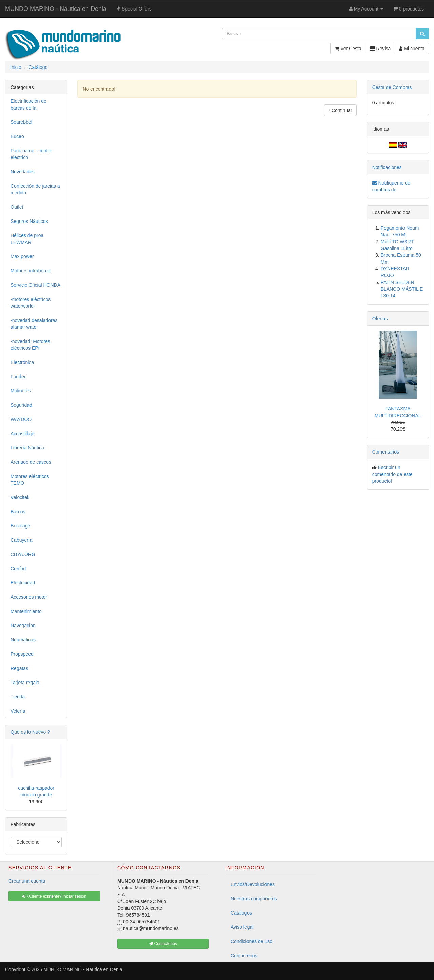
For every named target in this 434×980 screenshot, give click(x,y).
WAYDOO (21, 419)
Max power (22, 256)
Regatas (19, 668)
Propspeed (22, 654)
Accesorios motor (29, 597)
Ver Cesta (348, 49)
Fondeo (18, 377)
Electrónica (22, 362)
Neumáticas (23, 640)
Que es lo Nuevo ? (30, 732)
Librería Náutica (27, 448)
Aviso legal (242, 927)
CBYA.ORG (23, 554)
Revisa (380, 49)
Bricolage (20, 526)
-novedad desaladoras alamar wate (34, 324)
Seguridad (21, 405)
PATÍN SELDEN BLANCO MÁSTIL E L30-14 (402, 289)
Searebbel (21, 122)
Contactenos (244, 956)
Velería (18, 711)
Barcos (18, 512)
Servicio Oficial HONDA (35, 285)
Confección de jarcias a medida (35, 189)
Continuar (340, 110)
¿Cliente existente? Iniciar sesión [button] (54, 896)
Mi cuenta (412, 49)
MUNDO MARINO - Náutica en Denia (56, 9)
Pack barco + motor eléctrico (31, 154)
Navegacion (23, 626)
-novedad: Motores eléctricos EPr (30, 345)
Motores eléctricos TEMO (30, 480)
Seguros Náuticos (29, 221)
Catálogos (241, 913)
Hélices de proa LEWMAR (27, 239)
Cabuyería (22, 540)
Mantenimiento (26, 611)
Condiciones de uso (251, 941)
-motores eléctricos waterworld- (31, 303)
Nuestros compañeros (254, 899)
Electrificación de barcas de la (28, 104)
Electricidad (23, 583)
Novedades (23, 172)
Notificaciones (387, 167)
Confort (18, 569)
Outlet (17, 207)
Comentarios (386, 452)
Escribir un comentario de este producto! (392, 474)
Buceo (17, 136)
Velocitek (20, 497)
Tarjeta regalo (25, 683)
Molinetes (21, 391)
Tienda (18, 697)
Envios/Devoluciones (253, 884)
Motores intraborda (31, 271)
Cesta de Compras (392, 87)
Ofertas (380, 319)
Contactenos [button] (163, 944)
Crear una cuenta (27, 881)
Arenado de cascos (31, 462)
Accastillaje (22, 434)
